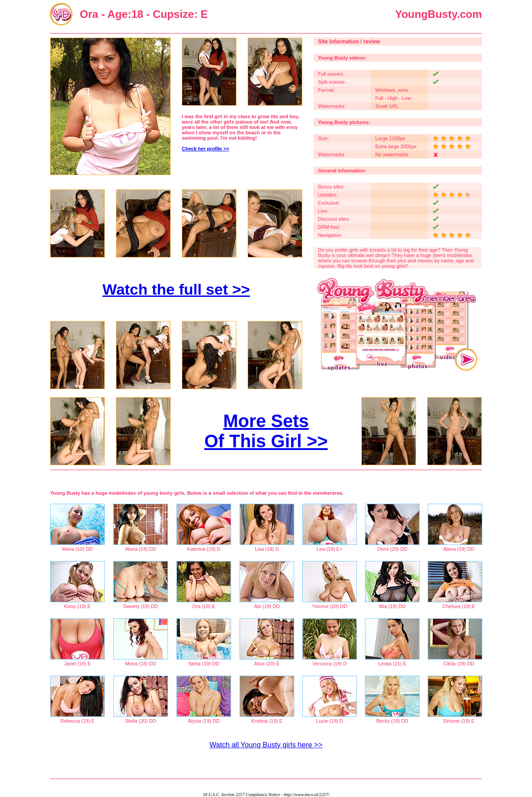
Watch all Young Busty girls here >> (266, 745)
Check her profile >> (206, 149)
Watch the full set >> (176, 289)
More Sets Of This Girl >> (266, 431)
